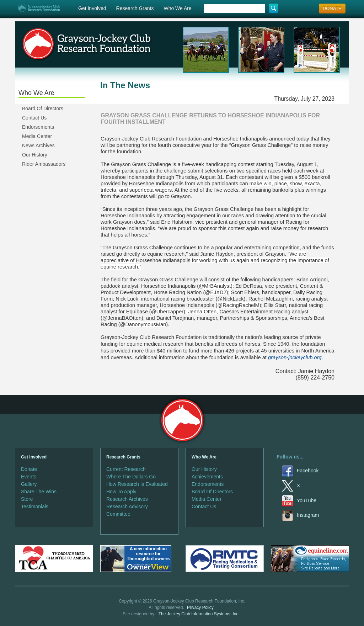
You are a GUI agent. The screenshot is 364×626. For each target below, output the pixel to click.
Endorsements (38, 127)
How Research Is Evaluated (137, 484)
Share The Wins (39, 492)
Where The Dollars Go (131, 477)
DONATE (332, 8)
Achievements (207, 477)
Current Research (126, 469)
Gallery (29, 484)
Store (27, 499)
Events (29, 477)
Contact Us (34, 118)
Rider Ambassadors (44, 164)
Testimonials (35, 506)
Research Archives (127, 499)
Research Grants (135, 8)
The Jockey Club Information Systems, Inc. (199, 614)
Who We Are (177, 8)
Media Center (37, 136)
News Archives (38, 145)
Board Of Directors (43, 108)
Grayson (182, 420)
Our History (35, 155)
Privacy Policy (200, 608)
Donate (29, 469)
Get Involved (92, 8)
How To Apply (121, 492)
